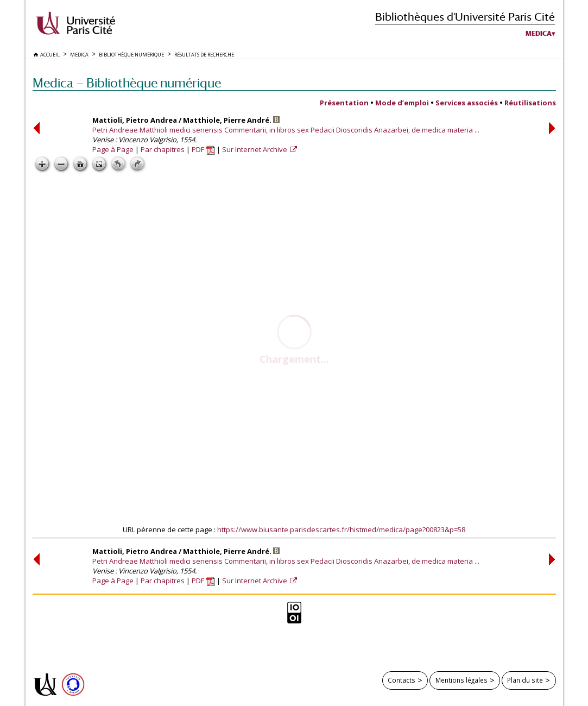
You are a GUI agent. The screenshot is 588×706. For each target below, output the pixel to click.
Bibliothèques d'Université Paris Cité (465, 17)
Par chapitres (163, 149)
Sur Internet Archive (255, 149)
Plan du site (525, 680)
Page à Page (113, 149)
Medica (539, 34)
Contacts (402, 680)
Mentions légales (461, 680)
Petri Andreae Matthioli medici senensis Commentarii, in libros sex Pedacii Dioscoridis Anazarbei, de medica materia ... (286, 130)
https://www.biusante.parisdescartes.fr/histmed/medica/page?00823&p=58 (341, 529)
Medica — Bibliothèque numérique (127, 83)
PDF (203, 149)
